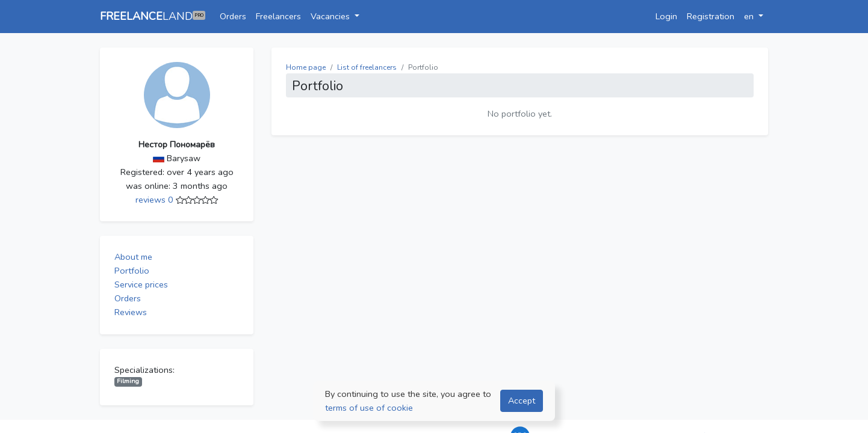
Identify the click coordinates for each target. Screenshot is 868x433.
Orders (233, 16)
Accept (522, 401)
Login (666, 16)
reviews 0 (156, 200)
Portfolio (132, 271)
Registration (711, 16)
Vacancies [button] (331, 16)
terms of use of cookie (369, 408)
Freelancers (278, 16)
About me (133, 257)
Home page (306, 67)
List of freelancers (367, 67)
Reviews (131, 312)
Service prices (141, 284)
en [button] (750, 16)
